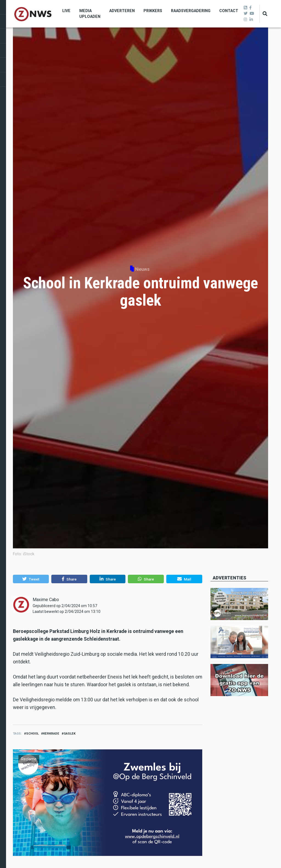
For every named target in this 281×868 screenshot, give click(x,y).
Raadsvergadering (191, 11)
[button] (31, 579)
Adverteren (122, 11)
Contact (229, 11)
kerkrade (51, 734)
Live (66, 11)
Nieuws (142, 269)
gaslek (70, 734)
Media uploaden (90, 14)
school (32, 734)
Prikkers (153, 11)
